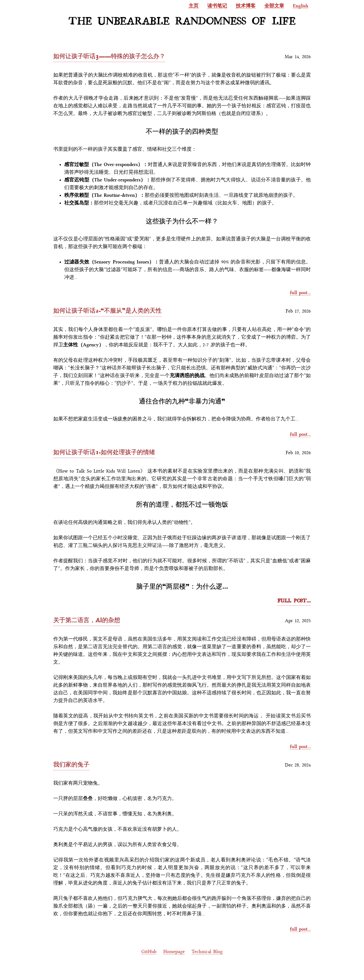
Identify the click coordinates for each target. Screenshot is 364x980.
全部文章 (274, 6)
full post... (300, 293)
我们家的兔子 (71, 764)
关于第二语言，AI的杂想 (87, 620)
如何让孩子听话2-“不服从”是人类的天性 (107, 310)
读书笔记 (217, 6)
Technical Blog (207, 951)
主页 (194, 6)
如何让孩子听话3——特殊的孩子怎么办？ (109, 56)
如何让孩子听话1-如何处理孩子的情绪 (104, 452)
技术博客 (246, 6)
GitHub (149, 951)
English (301, 6)
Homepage (174, 951)
